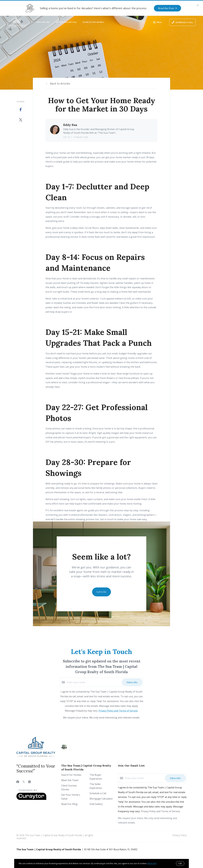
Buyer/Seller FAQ (66, 22)
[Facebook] (18, 782)
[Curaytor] (31, 799)
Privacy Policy (179, 835)
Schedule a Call (98, 793)
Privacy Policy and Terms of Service (118, 711)
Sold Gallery (96, 804)
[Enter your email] (94, 682)
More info (152, 863)
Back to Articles (60, 83)
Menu (157, 23)
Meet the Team (70, 780)
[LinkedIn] (29, 782)
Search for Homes (93, 22)
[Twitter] (24, 782)
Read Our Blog (69, 804)
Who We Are (43, 22)
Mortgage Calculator (101, 799)
